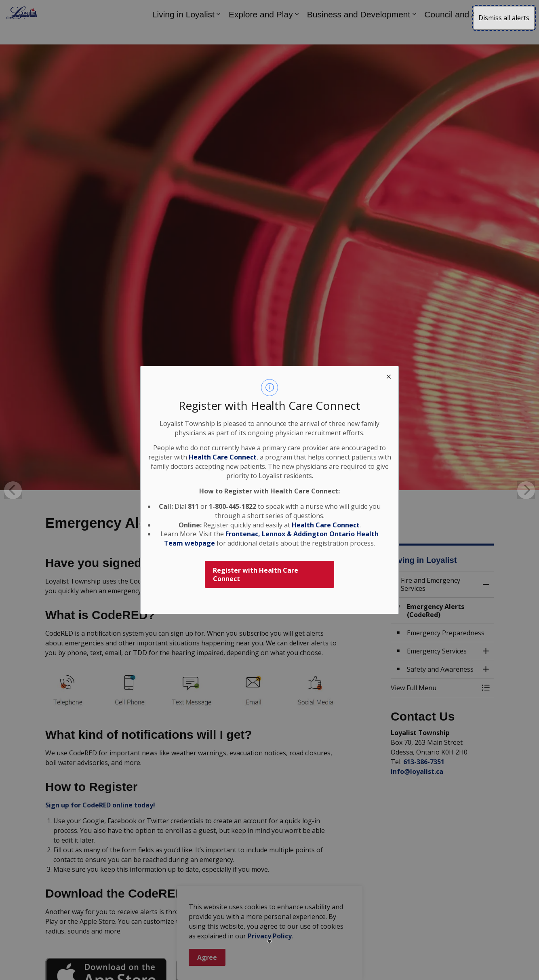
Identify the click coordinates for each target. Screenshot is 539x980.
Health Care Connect (326, 525)
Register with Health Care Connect (256, 574)
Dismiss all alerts (504, 18)
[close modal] (389, 376)
